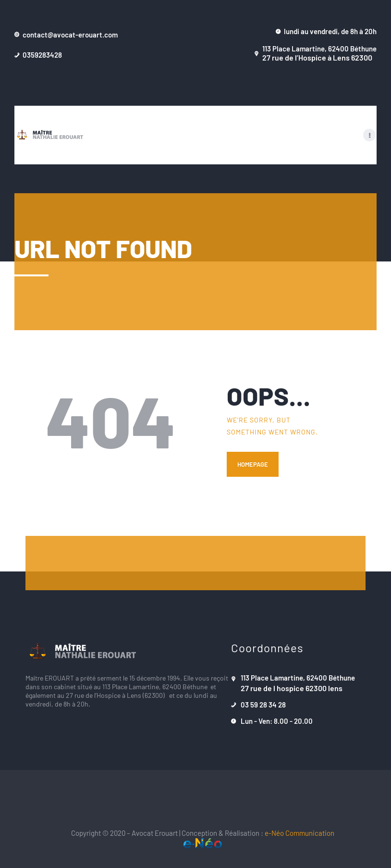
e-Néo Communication (299, 833)
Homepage (253, 465)
